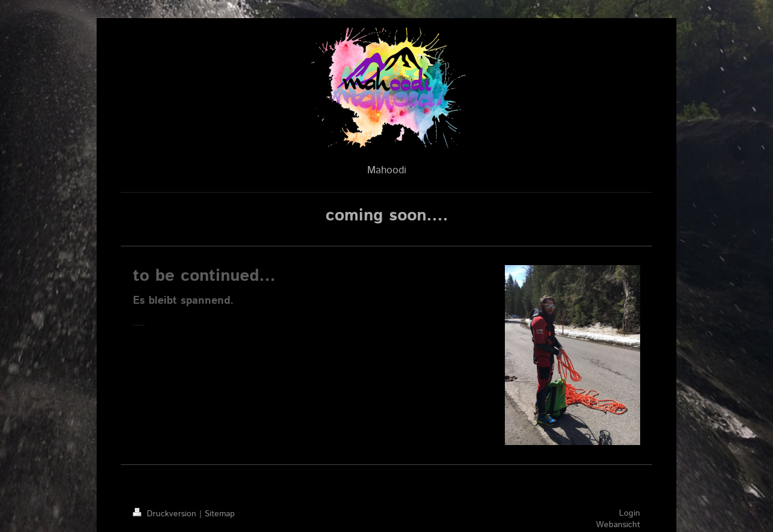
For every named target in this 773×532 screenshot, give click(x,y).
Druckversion (166, 514)
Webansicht (618, 525)
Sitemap (220, 514)
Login (630, 513)
